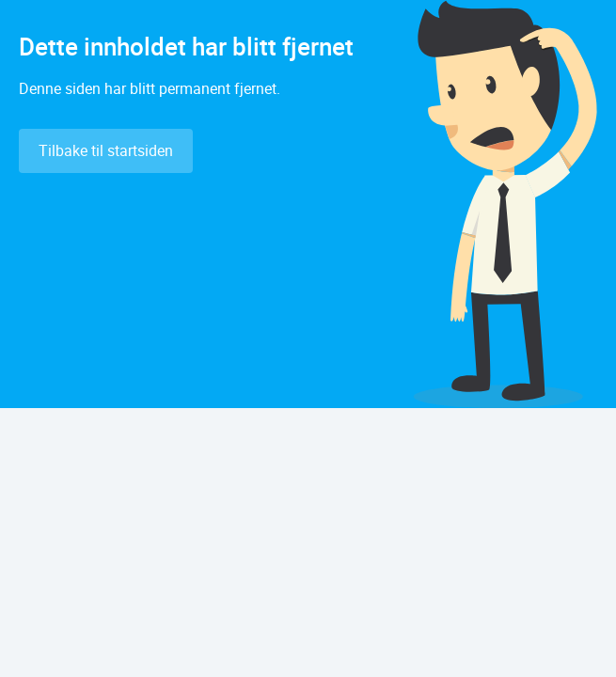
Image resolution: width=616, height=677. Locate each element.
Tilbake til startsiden (106, 150)
